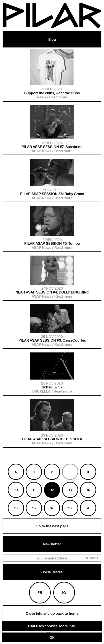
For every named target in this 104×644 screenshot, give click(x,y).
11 (34, 490)
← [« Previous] (16, 472)
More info (67, 626)
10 (16, 490)
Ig (64, 593)
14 (88, 490)
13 (70, 490)
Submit (92, 558)
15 (16, 508)
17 (52, 508)
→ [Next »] (88, 508)
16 (34, 508)
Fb (40, 593)
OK (52, 637)
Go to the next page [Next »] (52, 526)
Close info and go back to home (52, 613)
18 (70, 508)
